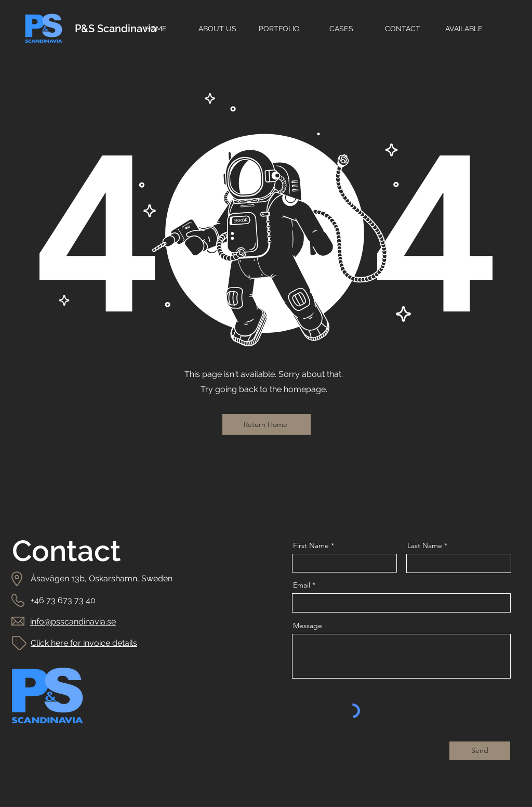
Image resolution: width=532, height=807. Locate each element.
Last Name (425, 545)
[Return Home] (267, 424)
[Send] (480, 751)
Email (302, 585)
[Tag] (19, 643)
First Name (311, 545)
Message (308, 626)
